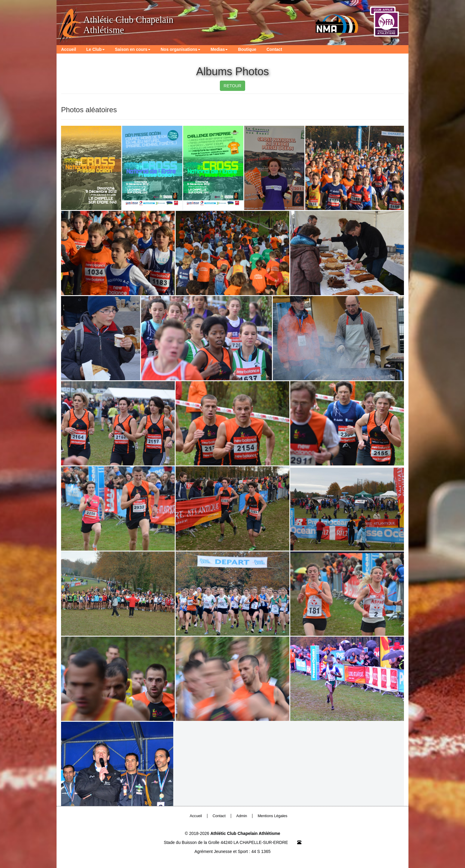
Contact (274, 49)
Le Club (95, 49)
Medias (219, 49)
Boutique (247, 49)
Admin (242, 816)
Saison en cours (133, 49)
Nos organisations (180, 49)
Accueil (69, 49)
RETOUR (233, 86)
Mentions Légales (273, 816)
